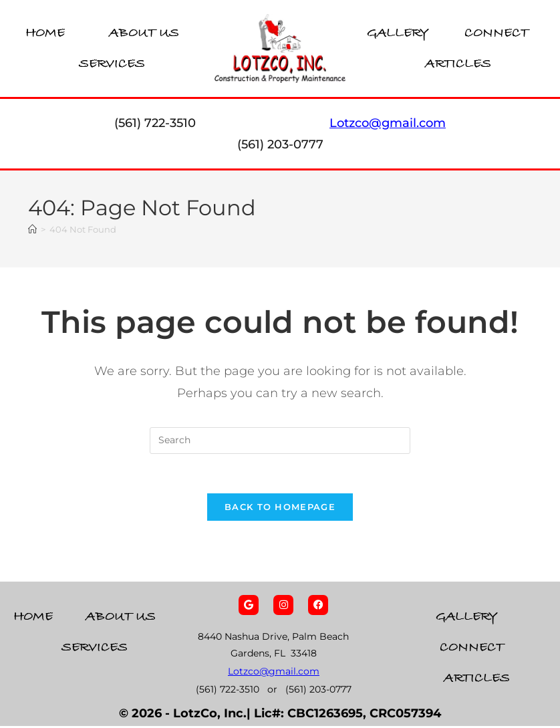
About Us (144, 33)
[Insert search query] (280, 441)
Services (112, 64)
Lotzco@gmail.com (274, 673)
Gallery (398, 33)
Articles (458, 64)
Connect (497, 33)
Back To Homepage (280, 509)
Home (45, 33)
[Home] (32, 230)
